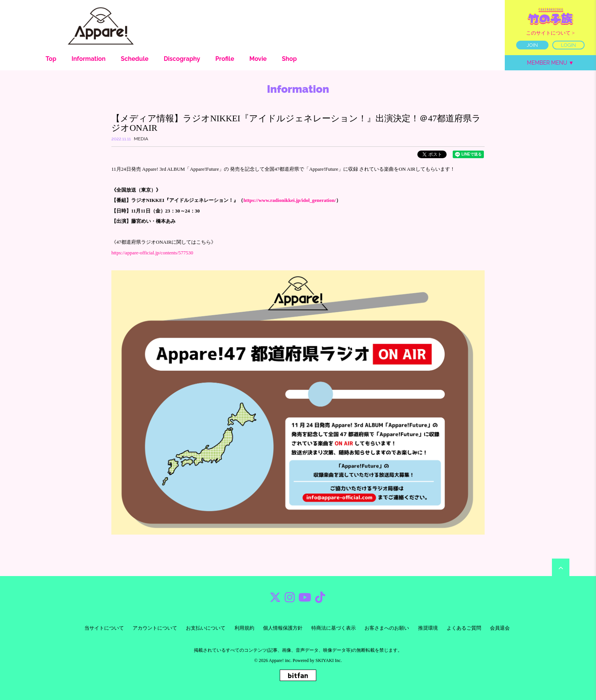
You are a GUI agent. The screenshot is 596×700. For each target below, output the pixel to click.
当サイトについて (104, 628)
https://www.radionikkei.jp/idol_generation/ (289, 200)
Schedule (135, 59)
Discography (182, 59)
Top (51, 59)
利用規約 (244, 628)
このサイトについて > (550, 33)
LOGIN (569, 45)
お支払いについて (206, 628)
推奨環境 (428, 628)
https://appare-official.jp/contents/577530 (152, 253)
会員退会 (500, 628)
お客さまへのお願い (387, 628)
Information (89, 59)
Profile (225, 59)
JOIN (532, 45)
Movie (258, 59)
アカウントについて (155, 628)
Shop (289, 59)
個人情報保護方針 (283, 628)
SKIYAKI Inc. (329, 660)
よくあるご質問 (464, 628)
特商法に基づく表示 (334, 628)
